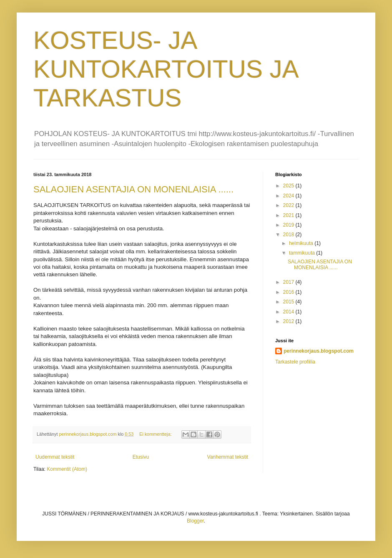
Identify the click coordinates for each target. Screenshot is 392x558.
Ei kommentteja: (156, 434)
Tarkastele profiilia (295, 362)
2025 (289, 186)
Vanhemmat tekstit (228, 457)
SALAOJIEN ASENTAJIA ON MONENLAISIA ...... (133, 189)
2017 (289, 282)
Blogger (195, 521)
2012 (289, 321)
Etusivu (141, 457)
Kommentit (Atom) (67, 469)
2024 (289, 196)
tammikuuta (303, 253)
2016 (289, 292)
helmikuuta (302, 243)
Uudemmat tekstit (55, 457)
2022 (289, 205)
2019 (289, 225)
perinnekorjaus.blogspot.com (319, 351)
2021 (289, 215)
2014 (289, 312)
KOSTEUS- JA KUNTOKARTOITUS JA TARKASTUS (166, 69)
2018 (289, 235)
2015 (289, 302)
